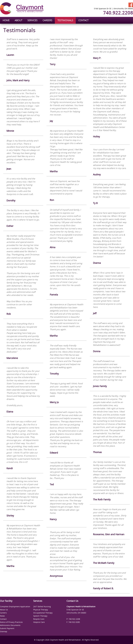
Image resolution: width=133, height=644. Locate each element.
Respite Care (39, 619)
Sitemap (4, 631)
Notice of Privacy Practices (11, 622)
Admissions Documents (10, 625)
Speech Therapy (40, 616)
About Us (4, 610)
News (2, 616)
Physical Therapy (41, 610)
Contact (3, 619)
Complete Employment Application (15, 606)
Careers (3, 613)
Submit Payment (7, 628)
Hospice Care (39, 622)
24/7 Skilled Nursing (42, 606)
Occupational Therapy (43, 613)
